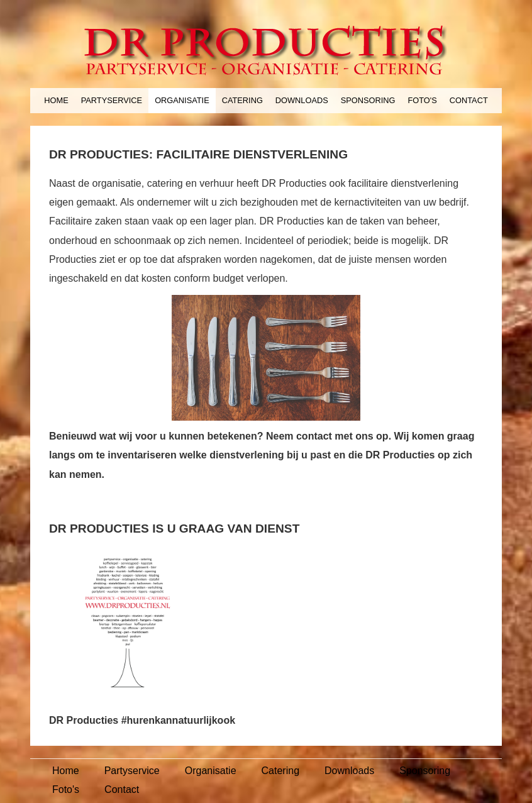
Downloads (302, 100)
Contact (469, 100)
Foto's (423, 100)
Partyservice (112, 100)
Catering (242, 100)
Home (56, 100)
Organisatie (182, 100)
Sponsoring (368, 100)
